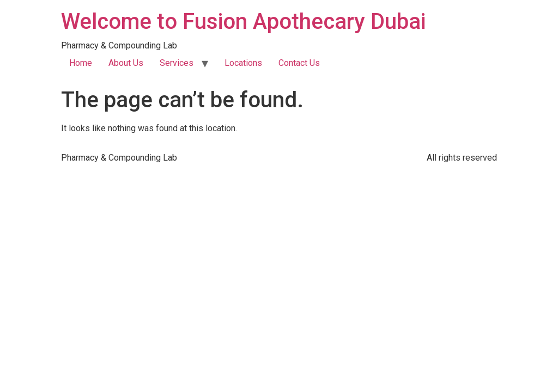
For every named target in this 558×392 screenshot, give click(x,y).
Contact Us (299, 63)
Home (81, 63)
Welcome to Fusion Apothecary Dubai (243, 22)
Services (177, 63)
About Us (126, 63)
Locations (243, 63)
